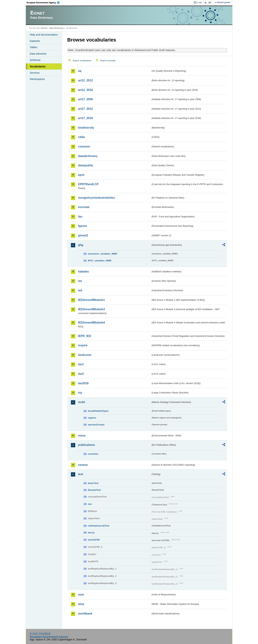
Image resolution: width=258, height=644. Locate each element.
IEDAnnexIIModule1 (91, 300)
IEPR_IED (85, 336)
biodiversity (86, 128)
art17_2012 (86, 109)
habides (83, 272)
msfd (82, 402)
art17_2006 (86, 99)
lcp (80, 393)
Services (35, 73)
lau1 (81, 364)
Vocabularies (38, 66)
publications (87, 445)
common (84, 146)
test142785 (94, 540)
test (81, 474)
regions (92, 418)
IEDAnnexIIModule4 (91, 323)
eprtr (81, 175)
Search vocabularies (82, 61)
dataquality (86, 165)
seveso (83, 465)
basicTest (93, 483)
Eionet (44, 28)
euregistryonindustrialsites (97, 198)
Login (200, 2)
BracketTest (94, 490)
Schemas (35, 60)
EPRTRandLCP (88, 184)
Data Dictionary (56, 28)
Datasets (35, 41)
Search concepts (108, 61)
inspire (83, 345)
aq (80, 71)
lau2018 (83, 383)
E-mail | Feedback (40, 633)
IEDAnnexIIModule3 (91, 309)
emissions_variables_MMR (103, 254)
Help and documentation (44, 35)
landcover (85, 355)
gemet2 (83, 235)
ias (80, 281)
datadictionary (88, 156)
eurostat (84, 207)
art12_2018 (86, 90)
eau (90, 504)
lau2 (81, 374)
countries (93, 454)
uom (81, 595)
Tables (34, 47)
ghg (81, 245)
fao (80, 217)
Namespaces (37, 79)
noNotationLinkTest (99, 526)
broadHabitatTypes (98, 411)
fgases (83, 226)
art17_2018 (86, 118)
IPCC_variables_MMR (100, 261)
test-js (91, 533)
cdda (81, 137)
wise (81, 604)
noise (82, 436)
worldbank (85, 614)
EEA (44, 3)
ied (80, 290)
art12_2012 (86, 80)
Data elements (38, 54)
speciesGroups (96, 425)
